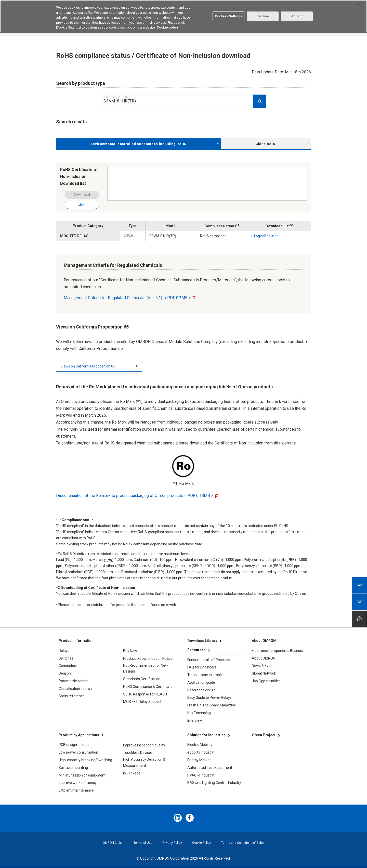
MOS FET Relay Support (142, 702)
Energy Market (199, 760)
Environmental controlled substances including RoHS (139, 144)
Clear (82, 205)
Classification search (75, 689)
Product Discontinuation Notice (148, 659)
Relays (64, 651)
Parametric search (74, 681)
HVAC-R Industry (201, 775)
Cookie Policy (202, 843)
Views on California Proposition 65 (88, 366)
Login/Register (266, 236)
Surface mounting (73, 768)
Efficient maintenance (76, 790)
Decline (263, 16)
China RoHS (266, 144)
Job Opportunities (266, 681)
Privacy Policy (172, 843)
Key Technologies (201, 713)
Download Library (202, 641)
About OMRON (264, 658)
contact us (78, 605)
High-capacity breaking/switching (85, 760)
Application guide (201, 682)
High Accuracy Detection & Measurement (144, 762)
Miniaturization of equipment (82, 775)
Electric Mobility (200, 745)
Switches (66, 658)
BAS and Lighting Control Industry (214, 783)
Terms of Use (143, 843)
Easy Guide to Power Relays (209, 698)
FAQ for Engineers (202, 667)
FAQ (359, 585)
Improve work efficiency (78, 783)
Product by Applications (79, 735)
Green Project (264, 735)
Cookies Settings (228, 16)
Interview (195, 720)
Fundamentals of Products (209, 660)
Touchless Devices (138, 753)
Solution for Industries (206, 735)
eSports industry (201, 752)
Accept (297, 16)
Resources (196, 650)
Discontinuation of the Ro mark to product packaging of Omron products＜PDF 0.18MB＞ (135, 496)
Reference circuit (201, 690)
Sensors (65, 673)
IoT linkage (132, 773)
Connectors (68, 666)
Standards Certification (142, 679)
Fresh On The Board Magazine (212, 705)
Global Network (264, 673)
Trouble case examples (206, 675)
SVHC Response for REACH (145, 694)
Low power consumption (78, 752)
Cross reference (72, 696)
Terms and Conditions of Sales (243, 843)
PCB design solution (75, 745)
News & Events (264, 666)
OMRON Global (113, 843)
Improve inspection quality (144, 745)
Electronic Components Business (278, 651)
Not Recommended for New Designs (146, 668)
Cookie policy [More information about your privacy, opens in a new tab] (168, 27)
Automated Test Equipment (210, 768)
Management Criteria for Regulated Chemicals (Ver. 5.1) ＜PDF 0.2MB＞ (128, 298)
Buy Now (130, 651)
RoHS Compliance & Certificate (148, 687)
